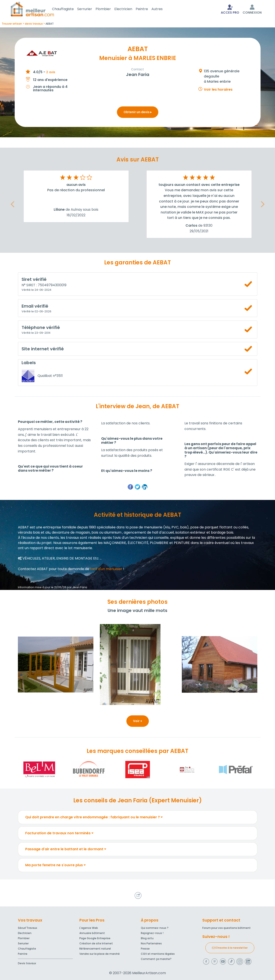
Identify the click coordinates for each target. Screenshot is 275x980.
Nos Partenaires (151, 943)
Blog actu (147, 938)
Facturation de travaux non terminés (59, 834)
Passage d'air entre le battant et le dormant (66, 850)
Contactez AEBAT (33, 570)
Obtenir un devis (138, 113)
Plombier (108, 9)
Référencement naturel (95, 949)
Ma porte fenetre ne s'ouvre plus (55, 866)
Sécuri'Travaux (27, 928)
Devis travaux (27, 963)
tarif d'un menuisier (106, 570)
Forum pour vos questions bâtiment (226, 928)
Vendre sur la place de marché (100, 954)
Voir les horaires (218, 90)
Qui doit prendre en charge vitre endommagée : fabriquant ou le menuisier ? (94, 818)
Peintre (147, 9)
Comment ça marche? (156, 959)
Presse (145, 949)
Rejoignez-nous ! (152, 933)
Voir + (138, 722)
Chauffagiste (68, 9)
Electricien (128, 9)
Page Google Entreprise (95, 938)
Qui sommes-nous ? (155, 928)
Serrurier (90, 9)
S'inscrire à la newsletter (230, 948)
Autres (162, 9)
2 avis (51, 73)
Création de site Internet (96, 943)
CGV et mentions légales (158, 954)
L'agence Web (89, 928)
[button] (13, 205)
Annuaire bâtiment (92, 933)
